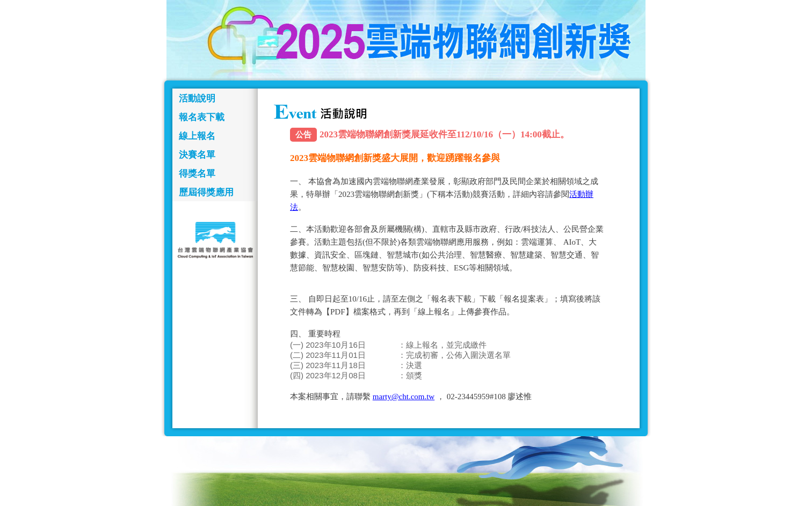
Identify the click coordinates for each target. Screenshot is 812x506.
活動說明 (197, 98)
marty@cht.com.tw (404, 397)
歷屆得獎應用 (206, 192)
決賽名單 (197, 155)
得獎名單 (197, 174)
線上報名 (197, 136)
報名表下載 (202, 117)
